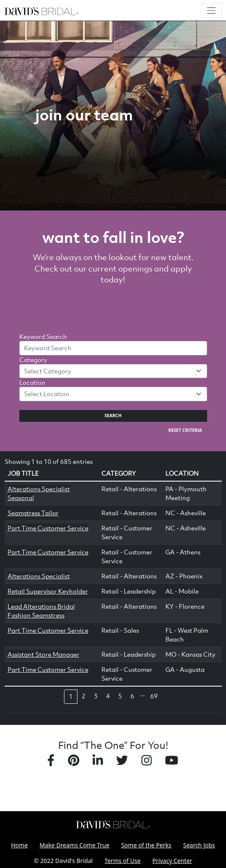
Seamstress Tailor (33, 513)
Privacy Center (172, 861)
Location (32, 382)
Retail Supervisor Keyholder (48, 591)
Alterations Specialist (39, 576)
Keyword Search (43, 336)
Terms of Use (122, 861)
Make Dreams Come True (74, 845)
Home (19, 845)
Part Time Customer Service (48, 528)
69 (154, 696)
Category (33, 359)
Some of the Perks (146, 845)
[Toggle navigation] (211, 10)
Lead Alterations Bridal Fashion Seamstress (41, 611)
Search (113, 415)
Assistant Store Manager (44, 654)
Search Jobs (199, 845)
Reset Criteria (185, 430)
